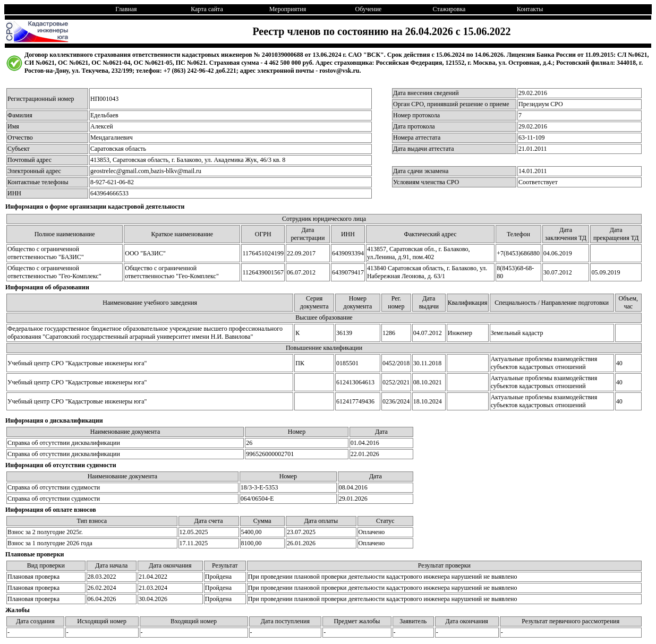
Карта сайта (207, 9)
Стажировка (449, 9)
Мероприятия (288, 9)
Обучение (369, 9)
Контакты (530, 9)
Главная (126, 9)
